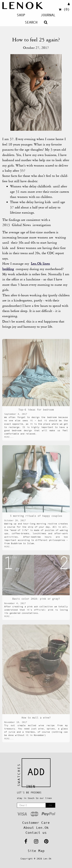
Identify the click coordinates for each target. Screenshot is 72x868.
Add (36, 772)
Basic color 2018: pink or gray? (36, 599)
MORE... (9, 437)
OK (50, 805)
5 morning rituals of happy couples (36, 516)
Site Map (36, 851)
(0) (64, 9)
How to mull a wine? (36, 718)
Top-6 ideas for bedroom (36, 410)
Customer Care (36, 823)
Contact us (36, 833)
